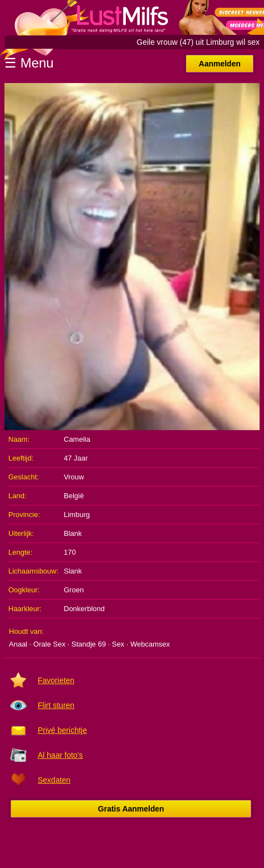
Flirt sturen (56, 705)
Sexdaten (54, 780)
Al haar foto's (60, 755)
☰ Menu (29, 63)
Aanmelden (219, 64)
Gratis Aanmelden (131, 809)
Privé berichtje (62, 730)
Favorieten (56, 680)
